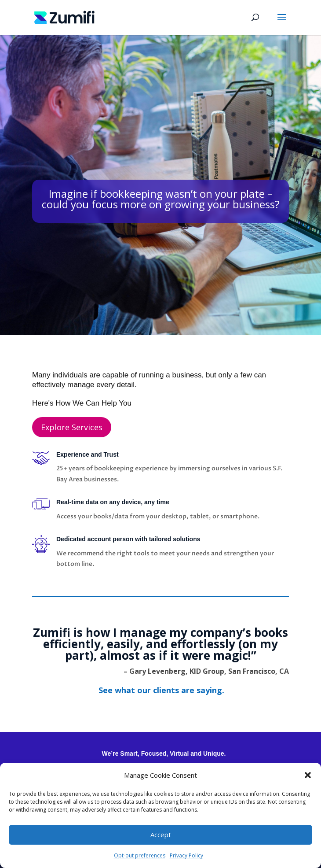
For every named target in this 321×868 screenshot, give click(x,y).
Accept (161, 835)
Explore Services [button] (72, 427)
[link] (64, 17)
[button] (308, 775)
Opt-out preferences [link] (140, 855)
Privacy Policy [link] (186, 855)
